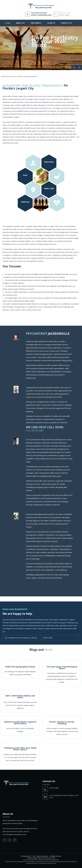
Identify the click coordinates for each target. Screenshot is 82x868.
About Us (20, 23)
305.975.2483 (65, 13)
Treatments (36, 23)
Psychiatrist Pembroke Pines (48, 863)
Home (8, 23)
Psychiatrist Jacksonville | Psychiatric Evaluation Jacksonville (41, 860)
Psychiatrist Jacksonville (56, 862)
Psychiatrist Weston (32, 863)
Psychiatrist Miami (10, 862)
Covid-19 (51, 23)
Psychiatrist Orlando (42, 862)
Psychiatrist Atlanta (70, 862)
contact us (66, 23)
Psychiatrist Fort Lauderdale (26, 862)
